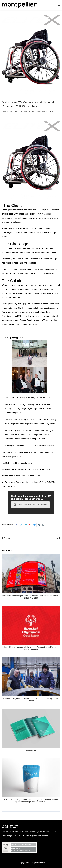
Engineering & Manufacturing (36, 112)
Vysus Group (31, 750)
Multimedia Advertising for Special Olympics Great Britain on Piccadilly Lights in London (31, 597)
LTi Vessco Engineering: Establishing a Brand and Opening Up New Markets (31, 700)
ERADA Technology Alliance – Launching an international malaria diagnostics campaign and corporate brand (31, 801)
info (31, 836)
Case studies (20, 112)
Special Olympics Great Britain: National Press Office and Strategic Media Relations (31, 648)
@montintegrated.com (40, 836)
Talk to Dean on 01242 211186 (30, 505)
